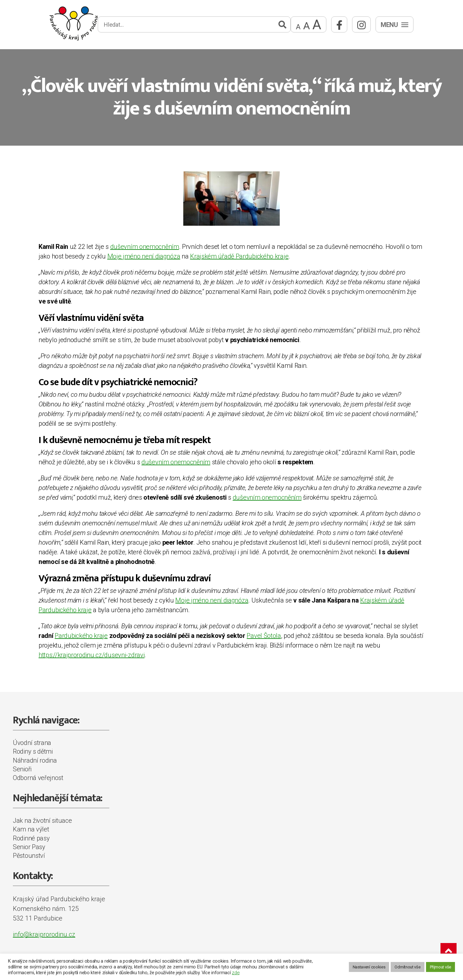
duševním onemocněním (145, 247)
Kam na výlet (31, 829)
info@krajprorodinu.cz (44, 934)
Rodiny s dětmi (33, 751)
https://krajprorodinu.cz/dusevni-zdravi (91, 655)
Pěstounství (29, 856)
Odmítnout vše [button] (407, 967)
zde (236, 973)
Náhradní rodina (35, 760)
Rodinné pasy (31, 838)
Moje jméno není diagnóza (144, 256)
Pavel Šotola (264, 636)
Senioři (22, 769)
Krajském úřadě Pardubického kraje (239, 256)
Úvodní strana (32, 743)
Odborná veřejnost (38, 778)
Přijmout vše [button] (440, 967)
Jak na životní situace (42, 821)
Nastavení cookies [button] (369, 967)
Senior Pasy (29, 847)
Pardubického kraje (81, 636)
